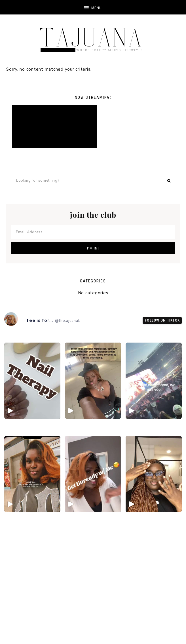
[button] (93, 7)
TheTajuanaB (93, 37)
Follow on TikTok (162, 320)
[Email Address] (93, 232)
